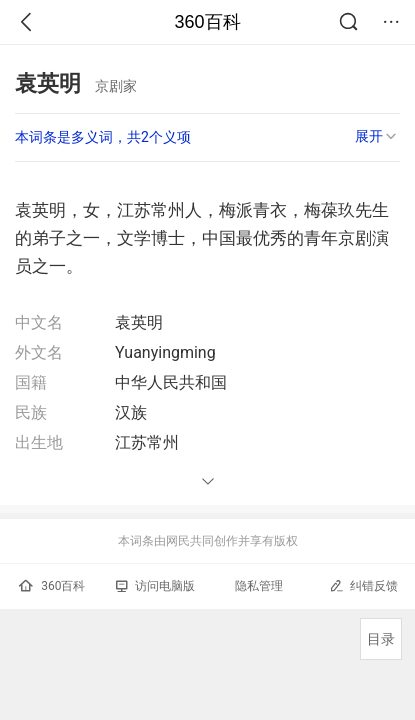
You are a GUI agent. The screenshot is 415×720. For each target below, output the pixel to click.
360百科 (207, 22)
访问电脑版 (155, 586)
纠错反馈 (363, 585)
